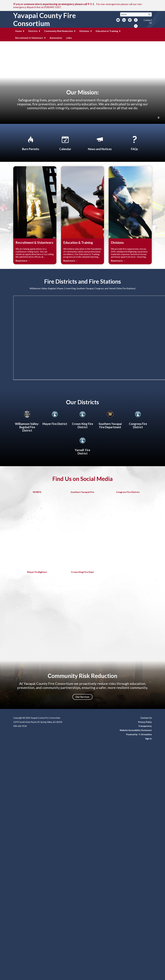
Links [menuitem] (69, 38)
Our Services (82, 697)
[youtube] (118, 20)
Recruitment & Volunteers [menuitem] (29, 38)
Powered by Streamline (139, 734)
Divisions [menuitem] (84, 31)
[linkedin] (124, 20)
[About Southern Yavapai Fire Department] (110, 419)
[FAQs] (134, 143)
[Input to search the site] (136, 14)
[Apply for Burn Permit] (31, 143)
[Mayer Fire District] (55, 418)
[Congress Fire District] (138, 419)
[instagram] (130, 20)
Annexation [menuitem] (56, 38)
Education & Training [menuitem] (107, 31)
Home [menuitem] (19, 31)
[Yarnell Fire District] (82, 445)
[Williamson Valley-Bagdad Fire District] (27, 421)
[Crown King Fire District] (82, 419)
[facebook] (136, 20)
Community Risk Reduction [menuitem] (59, 31)
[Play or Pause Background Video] (159, 118)
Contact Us (148, 21)
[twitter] (136, 26)
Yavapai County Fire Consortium (45, 19)
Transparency (145, 726)
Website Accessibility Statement (136, 730)
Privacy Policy (145, 722)
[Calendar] (65, 143)
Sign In (148, 739)
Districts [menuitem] (33, 31)
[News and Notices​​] (100, 143)
